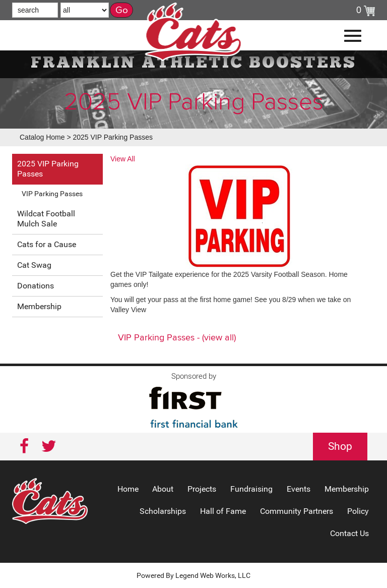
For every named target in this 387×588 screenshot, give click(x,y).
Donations (36, 286)
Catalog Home (42, 137)
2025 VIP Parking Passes (113, 137)
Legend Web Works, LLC (213, 575)
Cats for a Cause (47, 244)
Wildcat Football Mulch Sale (46, 219)
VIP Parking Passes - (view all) (177, 338)
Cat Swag (34, 265)
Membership (39, 306)
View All (123, 159)
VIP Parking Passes (52, 194)
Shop (340, 446)
